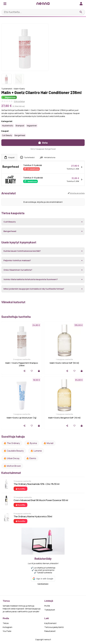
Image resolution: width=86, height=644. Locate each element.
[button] (43, 579)
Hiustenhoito (8, 126)
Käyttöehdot (43, 584)
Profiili (47, 606)
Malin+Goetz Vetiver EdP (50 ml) (64, 363)
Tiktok (6, 623)
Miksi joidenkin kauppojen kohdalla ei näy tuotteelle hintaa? (34, 289)
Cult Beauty (7, 135)
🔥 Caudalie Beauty (14, 451)
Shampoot (20, 126)
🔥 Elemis (31, 458)
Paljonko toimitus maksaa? (17, 260)
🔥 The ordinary (12, 443)
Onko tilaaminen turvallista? (18, 270)
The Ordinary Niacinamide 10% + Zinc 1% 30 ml (37, 484)
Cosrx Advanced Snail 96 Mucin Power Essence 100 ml (41, 500)
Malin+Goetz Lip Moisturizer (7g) (22, 418)
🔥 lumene (36, 451)
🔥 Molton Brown (12, 466)
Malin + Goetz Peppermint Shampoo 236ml (22, 364)
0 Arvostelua (19, 101)
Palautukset (50, 631)
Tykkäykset (50, 610)
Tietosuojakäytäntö (54, 627)
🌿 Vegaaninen (9, 97)
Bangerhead (20, 135)
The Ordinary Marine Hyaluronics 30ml (33, 516)
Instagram (7, 627)
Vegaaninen (32, 126)
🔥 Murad (48, 443)
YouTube (7, 631)
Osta (43, 143)
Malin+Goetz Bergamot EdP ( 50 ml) (64, 418)
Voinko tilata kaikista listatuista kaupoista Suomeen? (31, 279)
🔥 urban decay (12, 458)
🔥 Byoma (32, 443)
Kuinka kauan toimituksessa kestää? (22, 251)
